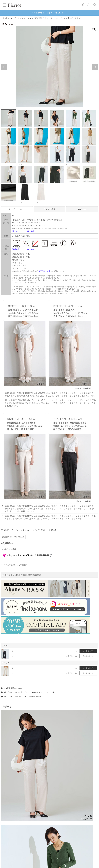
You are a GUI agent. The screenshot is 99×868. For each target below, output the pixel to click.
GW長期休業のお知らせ (13, 659)
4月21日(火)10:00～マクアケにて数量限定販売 (22, 667)
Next (95, 67)
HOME (5, 18)
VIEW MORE (50, 834)
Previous (4, 67)
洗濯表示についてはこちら (24, 249)
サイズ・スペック (17, 209)
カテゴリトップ (17, 18)
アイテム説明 (50, 209)
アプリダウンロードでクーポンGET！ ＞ (50, 13)
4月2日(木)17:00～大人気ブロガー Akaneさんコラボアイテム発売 (30, 663)
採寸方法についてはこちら (24, 231)
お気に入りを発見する (50, 745)
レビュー (82, 209)
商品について (45, 271)
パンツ (29, 18)
